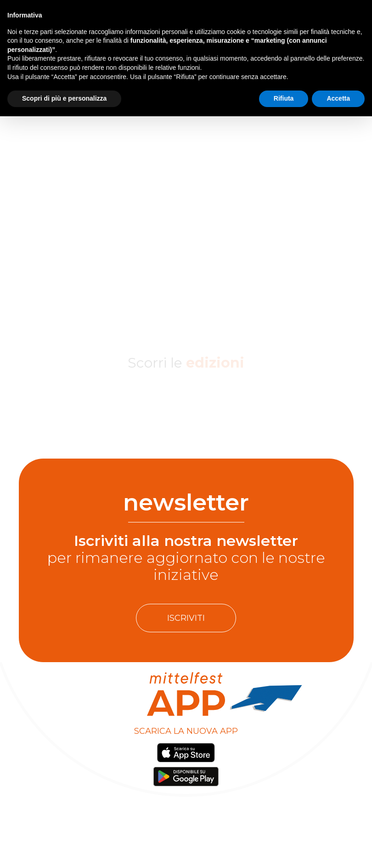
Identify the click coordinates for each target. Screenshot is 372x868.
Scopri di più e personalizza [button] (64, 98)
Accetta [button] (338, 98)
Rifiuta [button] (284, 98)
